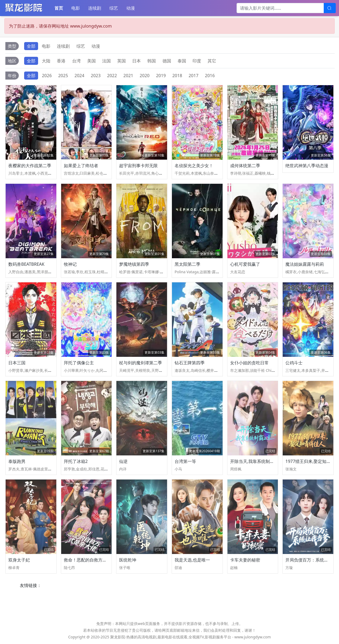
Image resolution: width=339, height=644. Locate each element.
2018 (177, 76)
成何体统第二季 (245, 166)
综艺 (114, 8)
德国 (167, 61)
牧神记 (70, 264)
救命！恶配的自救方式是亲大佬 (94, 560)
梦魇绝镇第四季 (134, 264)
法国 (106, 61)
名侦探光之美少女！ (194, 166)
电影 (76, 8)
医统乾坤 (128, 560)
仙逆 (123, 461)
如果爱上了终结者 (81, 166)
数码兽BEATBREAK (26, 264)
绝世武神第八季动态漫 (307, 166)
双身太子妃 (19, 560)
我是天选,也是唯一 (192, 560)
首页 (59, 8)
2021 (128, 76)
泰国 (182, 61)
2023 (96, 76)
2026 (47, 76)
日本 (137, 61)
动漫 (131, 8)
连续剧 (95, 8)
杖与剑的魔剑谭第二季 (141, 363)
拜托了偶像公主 (79, 363)
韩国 (152, 61)
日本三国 (17, 363)
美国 (91, 61)
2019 (161, 76)
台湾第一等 (185, 461)
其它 (212, 61)
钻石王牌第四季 (190, 363)
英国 (121, 61)
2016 (210, 76)
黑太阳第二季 (187, 264)
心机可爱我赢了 (245, 264)
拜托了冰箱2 (76, 461)
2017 (194, 76)
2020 (145, 76)
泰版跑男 (17, 461)
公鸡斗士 (294, 363)
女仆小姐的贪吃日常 (249, 363)
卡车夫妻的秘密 (245, 560)
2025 (63, 76)
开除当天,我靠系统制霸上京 (256, 461)
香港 (61, 61)
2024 (80, 76)
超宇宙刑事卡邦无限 (138, 166)
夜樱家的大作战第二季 (30, 166)
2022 (112, 76)
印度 (197, 61)
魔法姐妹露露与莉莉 (305, 264)
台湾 (76, 61)
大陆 (46, 61)
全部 (31, 46)
